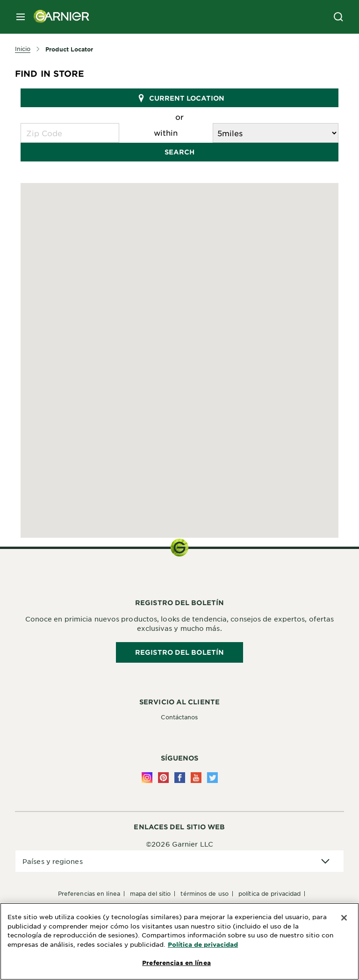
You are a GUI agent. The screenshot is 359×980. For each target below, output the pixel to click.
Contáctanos (179, 717)
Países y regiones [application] (53, 861)
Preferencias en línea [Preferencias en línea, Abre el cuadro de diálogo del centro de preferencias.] (176, 963)
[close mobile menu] (21, 17)
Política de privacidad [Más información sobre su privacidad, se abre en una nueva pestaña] (203, 944)
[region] (179, 941)
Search (179, 152)
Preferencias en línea (89, 893)
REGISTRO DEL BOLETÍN (179, 652)
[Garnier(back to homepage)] (58, 17)
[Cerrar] (344, 918)
